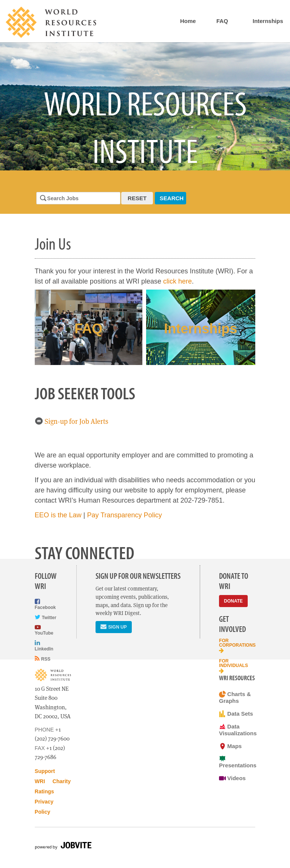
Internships (268, 21)
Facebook (45, 604)
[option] (145, 106)
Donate (233, 601)
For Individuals (234, 666)
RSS (43, 659)
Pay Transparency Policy (125, 515)
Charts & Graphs (235, 697)
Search (172, 198)
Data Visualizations (237, 730)
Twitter (46, 617)
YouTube (44, 630)
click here (177, 281)
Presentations (237, 762)
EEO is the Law (58, 515)
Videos (232, 778)
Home (188, 21)
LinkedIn (44, 645)
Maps (230, 746)
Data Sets (236, 714)
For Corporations (237, 646)
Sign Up (113, 626)
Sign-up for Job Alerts (72, 421)
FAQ (222, 21)
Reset (137, 198)
